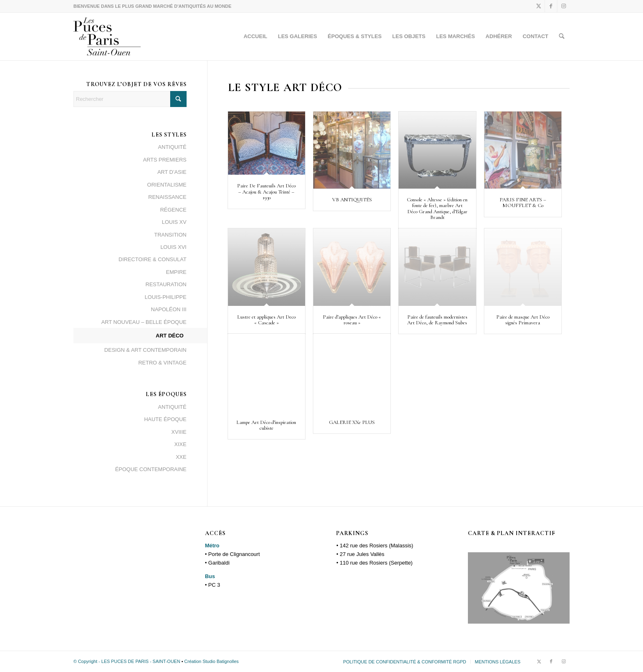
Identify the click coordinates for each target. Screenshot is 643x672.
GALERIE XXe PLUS (352, 422)
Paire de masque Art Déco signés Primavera (523, 320)
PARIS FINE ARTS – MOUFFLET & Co (523, 203)
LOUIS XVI (173, 247)
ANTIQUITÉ (172, 147)
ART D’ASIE (172, 172)
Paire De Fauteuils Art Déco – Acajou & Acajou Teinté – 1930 (266, 192)
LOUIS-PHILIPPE (166, 297)
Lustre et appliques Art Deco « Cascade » (267, 320)
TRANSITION (170, 235)
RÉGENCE (173, 210)
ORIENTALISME (167, 185)
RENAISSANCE (168, 197)
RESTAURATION (166, 284)
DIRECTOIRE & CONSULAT (153, 259)
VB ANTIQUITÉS (352, 200)
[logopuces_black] (107, 36)
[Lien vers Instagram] (563, 6)
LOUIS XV (174, 222)
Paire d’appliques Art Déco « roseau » (352, 320)
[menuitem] (255, 36)
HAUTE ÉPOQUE (165, 419)
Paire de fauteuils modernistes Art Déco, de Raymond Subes (437, 320)
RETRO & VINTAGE (162, 363)
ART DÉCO (170, 336)
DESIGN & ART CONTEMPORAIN (145, 350)
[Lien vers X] (539, 6)
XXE (181, 457)
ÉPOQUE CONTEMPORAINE (151, 469)
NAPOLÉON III (169, 309)
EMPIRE (176, 272)
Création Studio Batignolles (211, 661)
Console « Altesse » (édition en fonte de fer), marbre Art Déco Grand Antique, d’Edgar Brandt (437, 208)
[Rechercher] (562, 36)
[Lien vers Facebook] (551, 6)
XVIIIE (179, 432)
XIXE (180, 444)
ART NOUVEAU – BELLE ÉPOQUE (144, 322)
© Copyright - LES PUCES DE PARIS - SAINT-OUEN (127, 661)
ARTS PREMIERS (165, 160)
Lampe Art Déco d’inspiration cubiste (266, 425)
